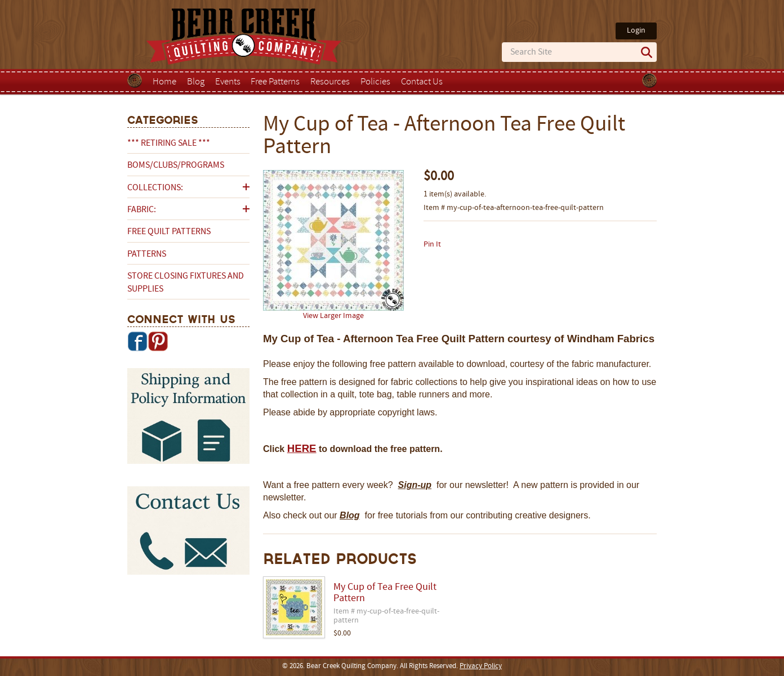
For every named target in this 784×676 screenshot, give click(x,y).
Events (228, 82)
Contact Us (422, 82)
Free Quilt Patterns (169, 232)
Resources (330, 82)
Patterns (147, 254)
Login (636, 31)
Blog (196, 82)
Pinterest (158, 341)
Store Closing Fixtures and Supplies (186, 283)
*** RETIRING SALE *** (169, 144)
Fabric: (142, 210)
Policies (375, 82)
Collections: (155, 188)
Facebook (137, 341)
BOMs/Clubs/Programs (176, 165)
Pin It (432, 245)
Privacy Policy (481, 666)
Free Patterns (275, 82)
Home (164, 82)
